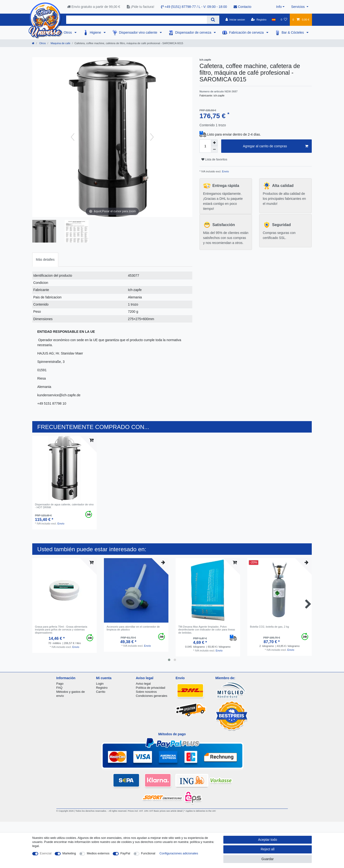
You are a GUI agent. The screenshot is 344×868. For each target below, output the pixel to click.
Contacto (242, 7)
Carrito (101, 692)
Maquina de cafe (60, 43)
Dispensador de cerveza (194, 32)
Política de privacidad (151, 688)
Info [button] (279, 7)
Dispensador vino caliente (139, 32)
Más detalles (45, 259)
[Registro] (259, 20)
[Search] (213, 20)
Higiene (96, 32)
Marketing (69, 853)
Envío (225, 171)
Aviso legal (143, 684)
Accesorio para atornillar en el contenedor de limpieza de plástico (133, 628)
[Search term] (137, 20)
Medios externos (98, 853)
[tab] (45, 260)
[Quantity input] (205, 146)
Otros (68, 32)
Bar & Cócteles (293, 32)
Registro (102, 688)
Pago (60, 684)
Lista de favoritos (214, 159)
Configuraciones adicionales (179, 853)
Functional (148, 853)
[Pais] (274, 20)
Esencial (46, 853)
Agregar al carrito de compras (276, 146)
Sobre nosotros (146, 692)
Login (100, 684)
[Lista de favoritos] (284, 20)
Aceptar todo (267, 840)
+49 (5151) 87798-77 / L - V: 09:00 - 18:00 (194, 7)
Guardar (267, 859)
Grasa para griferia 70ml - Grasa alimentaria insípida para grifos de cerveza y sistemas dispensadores (61, 630)
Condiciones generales (152, 696)
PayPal (125, 853)
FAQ (59, 688)
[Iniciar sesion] (235, 20)
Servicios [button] (298, 7)
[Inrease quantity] (214, 143)
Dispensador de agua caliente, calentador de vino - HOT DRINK (64, 506)
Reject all (268, 849)
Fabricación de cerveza (247, 32)
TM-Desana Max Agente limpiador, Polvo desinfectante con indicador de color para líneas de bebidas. (207, 630)
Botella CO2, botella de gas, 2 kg (269, 627)
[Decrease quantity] (214, 149)
